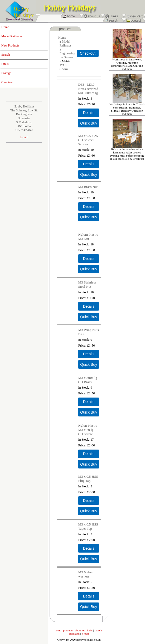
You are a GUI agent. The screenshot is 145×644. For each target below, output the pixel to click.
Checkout (7, 82)
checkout (74, 633)
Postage (6, 73)
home (58, 630)
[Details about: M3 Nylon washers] (89, 596)
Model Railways (12, 36)
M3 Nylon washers (85, 574)
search (98, 630)
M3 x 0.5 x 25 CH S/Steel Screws (88, 140)
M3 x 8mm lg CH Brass (88, 380)
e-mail (85, 633)
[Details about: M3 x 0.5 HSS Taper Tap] (89, 548)
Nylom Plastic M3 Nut (88, 237)
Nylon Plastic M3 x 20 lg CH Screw (87, 430)
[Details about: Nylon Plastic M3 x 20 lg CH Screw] (89, 454)
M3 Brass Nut (88, 187)
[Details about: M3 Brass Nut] (89, 207)
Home (5, 27)
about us (80, 630)
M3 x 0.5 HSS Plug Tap (88, 479)
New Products (10, 45)
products (68, 630)
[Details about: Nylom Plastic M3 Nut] (89, 259)
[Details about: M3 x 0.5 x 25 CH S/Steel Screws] (89, 164)
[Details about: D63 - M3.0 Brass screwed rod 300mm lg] (89, 113)
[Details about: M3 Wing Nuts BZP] (89, 354)
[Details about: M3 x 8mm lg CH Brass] (89, 402)
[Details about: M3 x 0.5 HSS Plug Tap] (89, 501)
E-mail (24, 137)
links (90, 630)
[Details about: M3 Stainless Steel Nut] (89, 306)
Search (6, 55)
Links (5, 64)
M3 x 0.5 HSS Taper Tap (88, 526)
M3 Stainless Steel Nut (87, 284)
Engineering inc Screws (67, 55)
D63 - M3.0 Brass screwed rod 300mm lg (88, 89)
